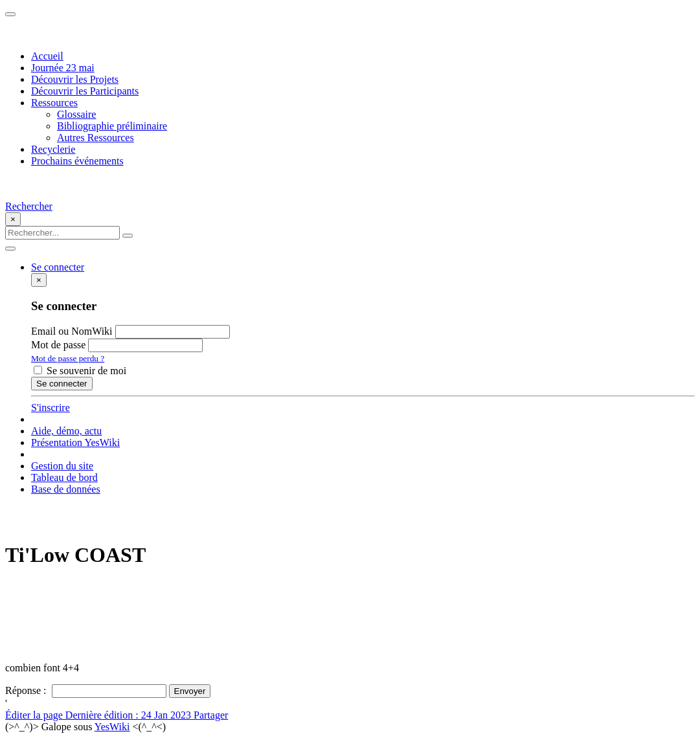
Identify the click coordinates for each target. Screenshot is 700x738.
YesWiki (112, 727)
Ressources (54, 103)
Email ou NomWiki (72, 331)
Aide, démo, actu (66, 431)
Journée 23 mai (63, 68)
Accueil (47, 56)
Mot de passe (58, 345)
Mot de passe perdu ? (68, 358)
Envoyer (190, 691)
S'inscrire (51, 408)
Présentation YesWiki (75, 442)
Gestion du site (62, 466)
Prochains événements (77, 161)
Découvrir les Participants (85, 91)
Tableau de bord (64, 477)
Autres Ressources (96, 138)
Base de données (66, 489)
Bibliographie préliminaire (112, 126)
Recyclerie (53, 149)
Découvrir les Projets (75, 79)
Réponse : (27, 690)
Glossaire (76, 114)
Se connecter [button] (58, 267)
